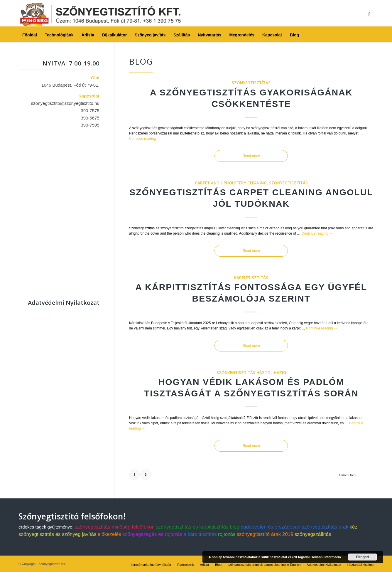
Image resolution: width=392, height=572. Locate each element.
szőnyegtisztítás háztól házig (251, 373)
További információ (326, 557)
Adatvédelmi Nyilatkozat (64, 303)
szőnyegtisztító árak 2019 (265, 534)
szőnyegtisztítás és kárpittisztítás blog (197, 527)
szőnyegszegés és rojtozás (152, 534)
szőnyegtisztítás (251, 83)
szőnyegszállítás (313, 534)
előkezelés (109, 534)
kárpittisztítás (251, 278)
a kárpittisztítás (200, 534)
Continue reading (145, 139)
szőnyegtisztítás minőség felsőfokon (115, 527)
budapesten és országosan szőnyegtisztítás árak (295, 527)
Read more (251, 156)
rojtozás (227, 534)
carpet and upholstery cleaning (231, 183)
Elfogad (362, 557)
